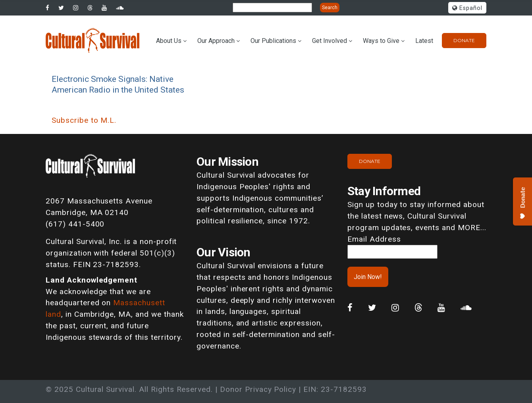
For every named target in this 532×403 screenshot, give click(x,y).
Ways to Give (381, 41)
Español (467, 8)
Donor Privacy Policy (258, 389)
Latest (424, 41)
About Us (169, 41)
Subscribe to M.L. (84, 120)
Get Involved (330, 41)
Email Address (374, 239)
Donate (464, 40)
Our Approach (216, 41)
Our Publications (273, 41)
